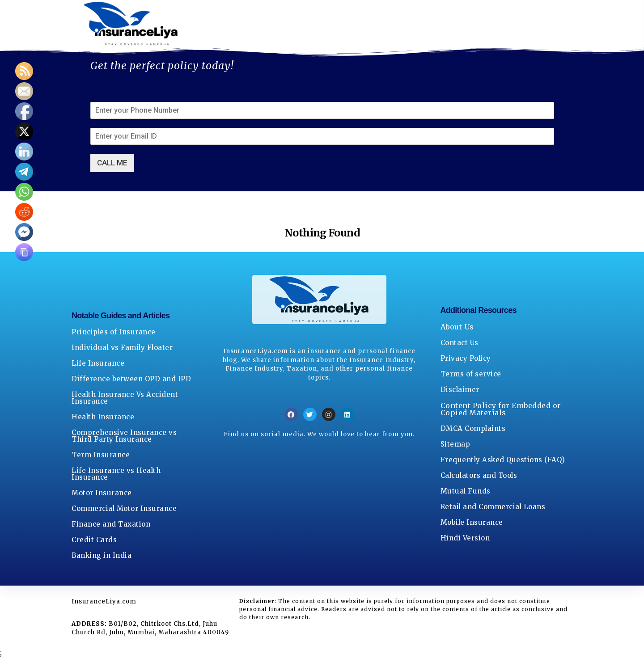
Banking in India (102, 555)
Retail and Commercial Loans (493, 507)
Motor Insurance (102, 493)
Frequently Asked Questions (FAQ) (503, 460)
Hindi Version (465, 538)
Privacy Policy (352, 24)
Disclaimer (460, 390)
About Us (223, 24)
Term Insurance (101, 455)
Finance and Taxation (111, 524)
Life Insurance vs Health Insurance (116, 474)
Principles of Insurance (114, 332)
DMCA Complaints (473, 428)
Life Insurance (98, 363)
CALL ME (112, 163)
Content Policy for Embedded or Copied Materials (501, 409)
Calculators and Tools (479, 475)
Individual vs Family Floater (122, 348)
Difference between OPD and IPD (131, 379)
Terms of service (471, 374)
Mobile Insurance (472, 522)
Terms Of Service (435, 24)
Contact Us (282, 24)
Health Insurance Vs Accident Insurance (125, 398)
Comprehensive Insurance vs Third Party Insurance (124, 436)
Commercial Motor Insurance (124, 508)
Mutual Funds (466, 491)
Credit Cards (94, 540)
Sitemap (455, 444)
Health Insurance (103, 417)
